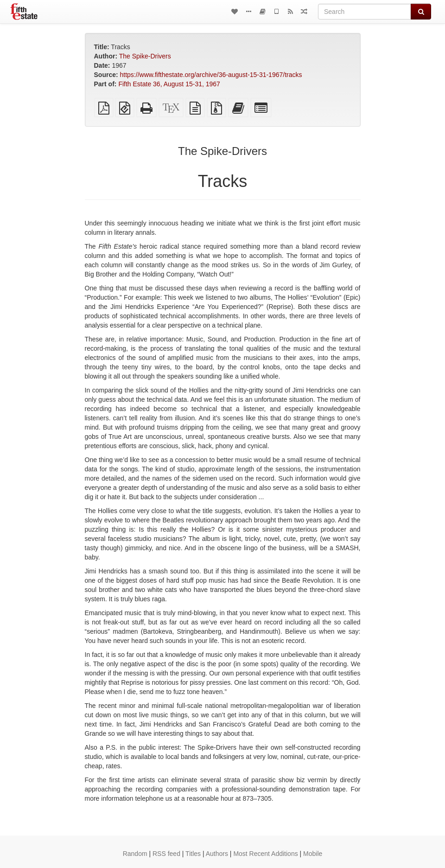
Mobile (313, 854)
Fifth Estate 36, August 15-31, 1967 (169, 84)
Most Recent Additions (265, 854)
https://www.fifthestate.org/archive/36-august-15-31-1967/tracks (211, 75)
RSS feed (166, 854)
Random (135, 854)
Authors (217, 854)
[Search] (365, 12)
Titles (193, 854)
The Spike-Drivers (145, 56)
